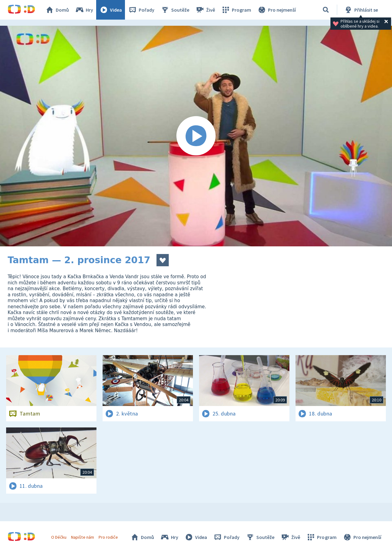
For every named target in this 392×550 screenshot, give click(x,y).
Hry (84, 10)
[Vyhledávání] (326, 10)
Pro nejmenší (277, 10)
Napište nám (82, 537)
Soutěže (175, 10)
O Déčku (59, 537)
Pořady (141, 10)
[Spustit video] (196, 136)
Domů (57, 10)
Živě (205, 10)
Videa (111, 10)
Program (236, 10)
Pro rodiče (108, 537)
